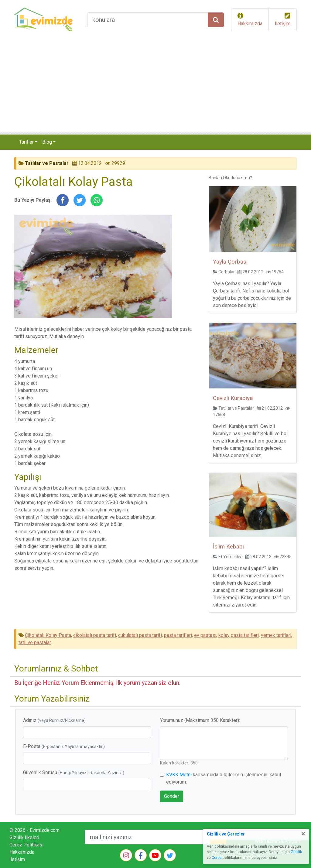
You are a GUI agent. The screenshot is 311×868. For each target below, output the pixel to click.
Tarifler (26, 142)
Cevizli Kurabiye (233, 398)
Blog (47, 142)
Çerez (217, 858)
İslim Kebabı (228, 547)
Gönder (172, 796)
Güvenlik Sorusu (74, 772)
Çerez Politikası (26, 845)
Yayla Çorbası (230, 262)
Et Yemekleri (231, 557)
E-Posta (64, 746)
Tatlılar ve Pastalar (47, 163)
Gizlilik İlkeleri (24, 837)
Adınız (54, 720)
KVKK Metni (179, 775)
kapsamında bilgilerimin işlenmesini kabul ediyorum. (224, 778)
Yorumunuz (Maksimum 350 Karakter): (200, 720)
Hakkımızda (250, 24)
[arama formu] (148, 20)
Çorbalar (227, 272)
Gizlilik (296, 852)
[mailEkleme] (147, 837)
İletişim (283, 24)
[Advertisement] (155, 87)
